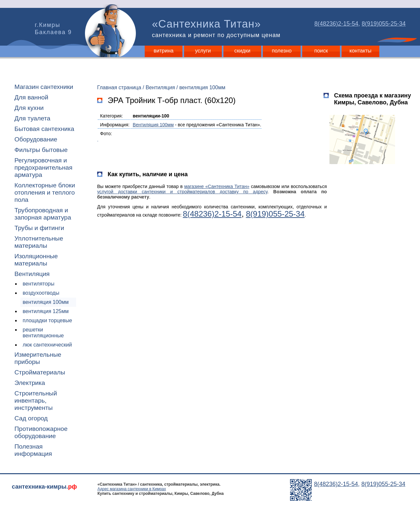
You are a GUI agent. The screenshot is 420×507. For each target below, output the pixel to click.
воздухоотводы (41, 293)
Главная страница (119, 87)
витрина (163, 51)
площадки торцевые (47, 320)
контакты (360, 51)
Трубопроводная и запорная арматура (43, 214)
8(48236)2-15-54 (336, 24)
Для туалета (32, 118)
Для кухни (29, 108)
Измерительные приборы (38, 358)
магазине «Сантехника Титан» (217, 186)
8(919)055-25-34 (384, 24)
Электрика (30, 383)
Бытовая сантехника (44, 129)
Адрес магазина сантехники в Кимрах (132, 489)
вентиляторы (39, 284)
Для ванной (31, 97)
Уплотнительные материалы (39, 242)
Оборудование (36, 139)
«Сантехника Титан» (218, 28)
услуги (203, 51)
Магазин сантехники (44, 87)
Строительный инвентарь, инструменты (36, 401)
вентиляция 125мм (46, 311)
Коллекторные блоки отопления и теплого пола (45, 192)
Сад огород (31, 418)
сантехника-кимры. (44, 487)
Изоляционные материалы (36, 260)
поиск (321, 51)
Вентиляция (32, 274)
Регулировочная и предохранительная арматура (43, 168)
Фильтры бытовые (41, 150)
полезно (282, 51)
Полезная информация (33, 450)
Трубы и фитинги (39, 228)
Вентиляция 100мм (153, 125)
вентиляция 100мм (46, 302)
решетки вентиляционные (43, 333)
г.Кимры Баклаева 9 (53, 29)
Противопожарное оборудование (41, 432)
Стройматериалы (40, 372)
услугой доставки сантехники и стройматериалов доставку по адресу (182, 192)
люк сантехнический (47, 345)
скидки (242, 51)
